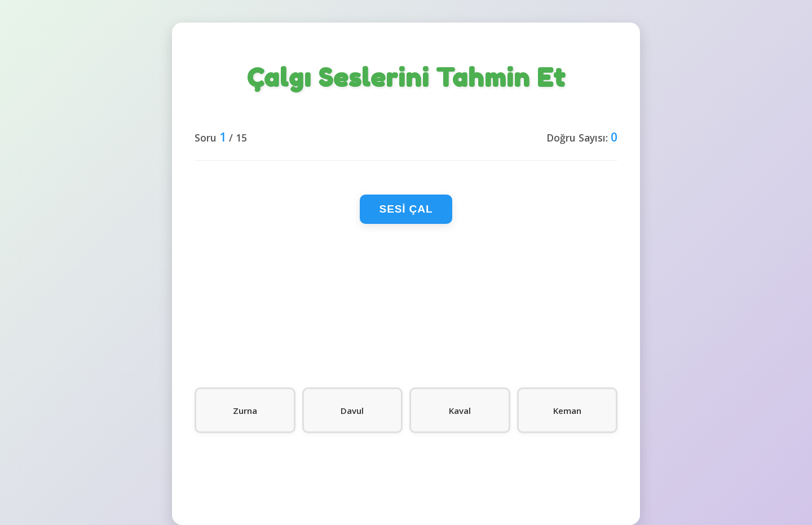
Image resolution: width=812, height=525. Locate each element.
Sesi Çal (406, 209)
